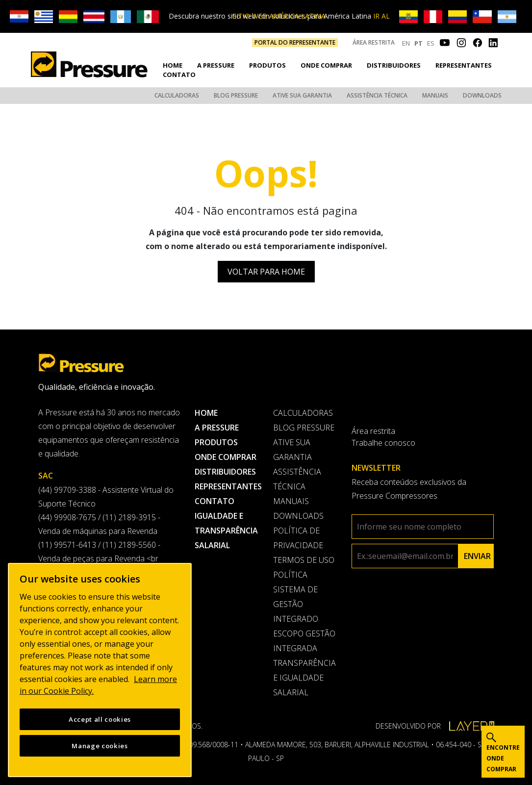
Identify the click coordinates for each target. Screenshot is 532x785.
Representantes (464, 65)
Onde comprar (326, 65)
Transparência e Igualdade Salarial (304, 678)
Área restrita (374, 42)
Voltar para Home (266, 272)
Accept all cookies (100, 719)
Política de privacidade (298, 538)
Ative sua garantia (302, 95)
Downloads (482, 95)
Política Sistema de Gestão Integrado (296, 597)
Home (173, 65)
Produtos (267, 65)
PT (418, 43)
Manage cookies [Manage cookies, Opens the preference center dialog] (100, 746)
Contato (179, 75)
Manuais (435, 95)
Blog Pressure (236, 95)
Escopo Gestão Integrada (304, 641)
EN (406, 43)
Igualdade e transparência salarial (226, 531)
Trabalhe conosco (383, 443)
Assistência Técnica (377, 95)
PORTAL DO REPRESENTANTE (295, 42)
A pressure (216, 65)
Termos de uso (304, 560)
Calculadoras (177, 95)
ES (431, 43)
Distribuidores (394, 65)
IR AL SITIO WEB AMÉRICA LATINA (311, 16)
